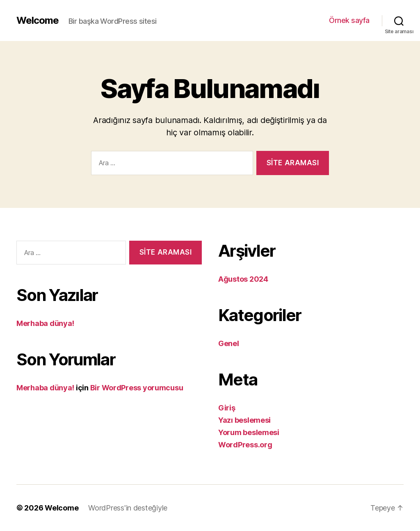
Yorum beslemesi (249, 432)
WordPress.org (245, 445)
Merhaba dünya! (45, 323)
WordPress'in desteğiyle (128, 508)
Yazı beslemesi (244, 420)
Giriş (227, 408)
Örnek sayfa (349, 20)
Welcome (38, 21)
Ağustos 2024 (243, 279)
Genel (229, 343)
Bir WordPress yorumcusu (137, 388)
